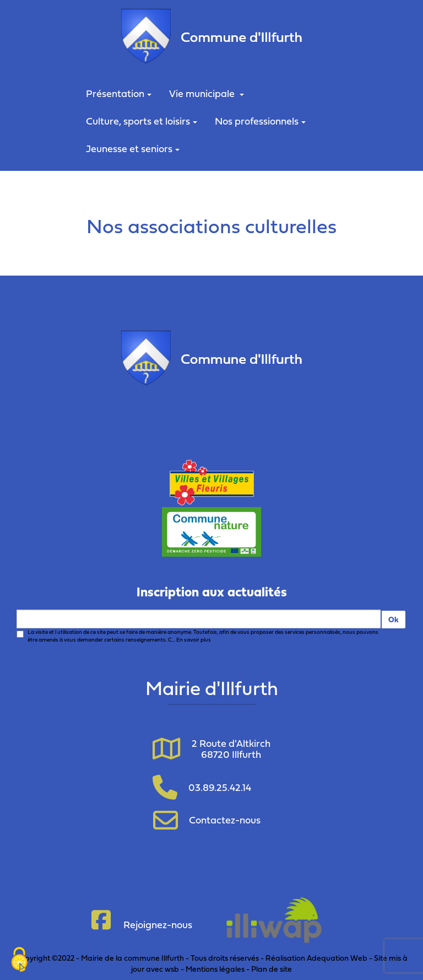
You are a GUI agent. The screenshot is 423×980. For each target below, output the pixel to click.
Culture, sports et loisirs (142, 121)
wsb (172, 969)
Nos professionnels (260, 121)
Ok (394, 619)
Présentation (119, 93)
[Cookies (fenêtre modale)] (19, 961)
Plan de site (272, 969)
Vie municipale (207, 93)
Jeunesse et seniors (133, 149)
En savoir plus (194, 640)
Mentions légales (215, 969)
